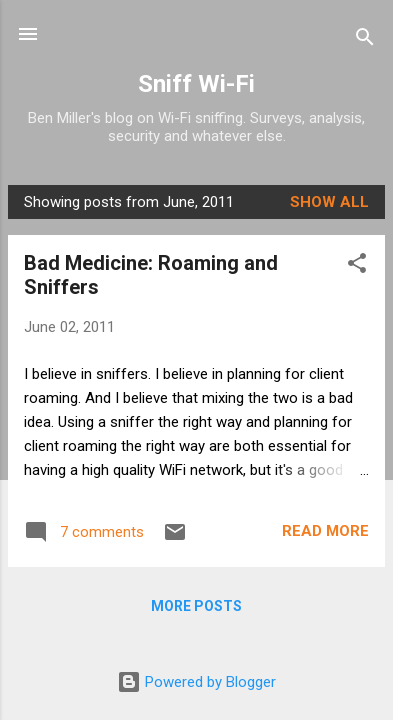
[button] (357, 266)
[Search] (365, 40)
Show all (329, 202)
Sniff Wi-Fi (196, 84)
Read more (325, 531)
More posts (196, 606)
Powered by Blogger (196, 682)
